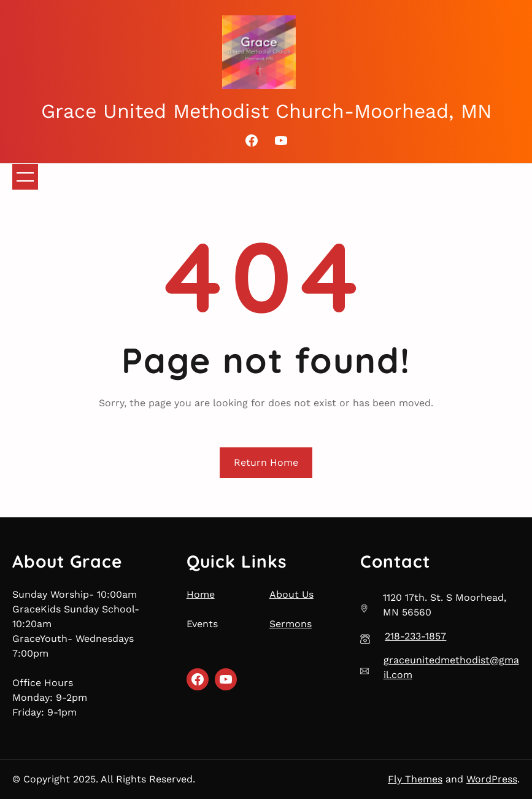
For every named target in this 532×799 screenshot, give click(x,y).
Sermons (291, 624)
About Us (291, 594)
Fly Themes (415, 779)
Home (201, 594)
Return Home (266, 462)
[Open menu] (25, 177)
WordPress (492, 779)
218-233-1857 (415, 636)
